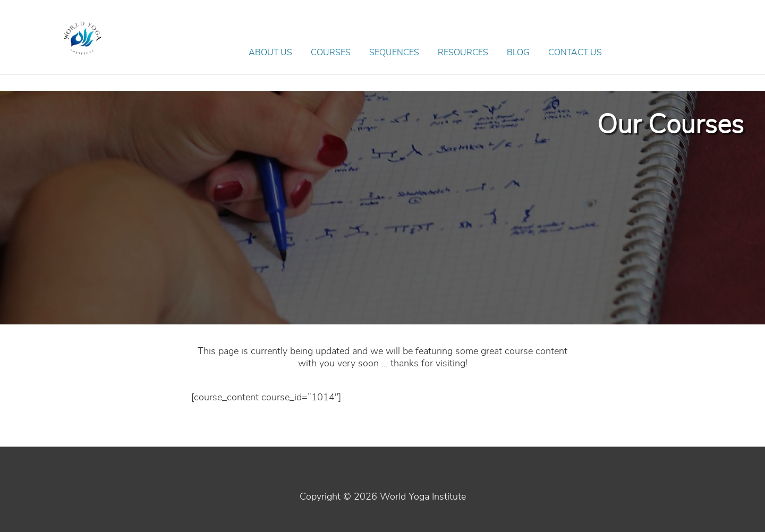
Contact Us (575, 53)
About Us (270, 53)
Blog (518, 53)
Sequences (394, 53)
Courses (331, 53)
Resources (463, 53)
